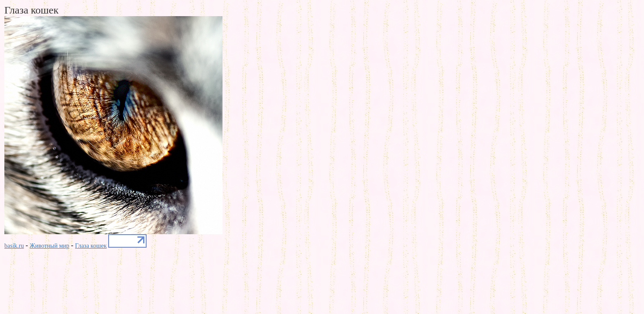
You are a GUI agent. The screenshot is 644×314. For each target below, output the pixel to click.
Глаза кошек (91, 246)
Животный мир (50, 246)
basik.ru (14, 246)
